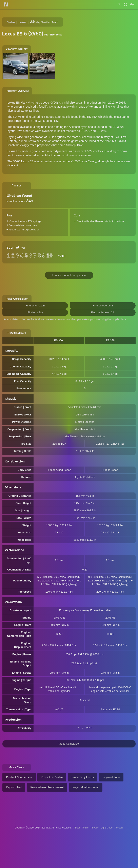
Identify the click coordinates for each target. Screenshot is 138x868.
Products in (52, 777)
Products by (83, 777)
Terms (85, 828)
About (77, 828)
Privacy (94, 828)
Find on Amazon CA (103, 312)
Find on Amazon (35, 306)
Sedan (11, 22)
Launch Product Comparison (69, 275)
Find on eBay (35, 312)
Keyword (111, 777)
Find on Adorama (103, 306)
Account (119, 828)
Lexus (22, 22)
